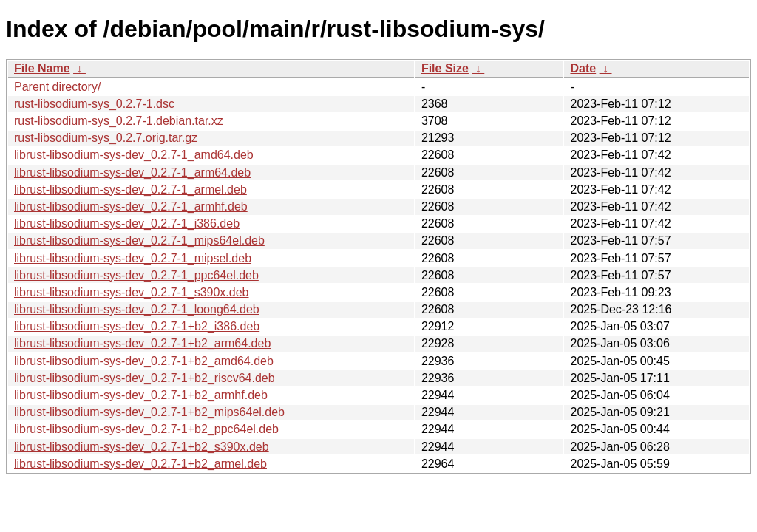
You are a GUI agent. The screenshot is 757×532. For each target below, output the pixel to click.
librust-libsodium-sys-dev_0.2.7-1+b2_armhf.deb (141, 395)
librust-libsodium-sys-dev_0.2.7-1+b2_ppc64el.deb (146, 429)
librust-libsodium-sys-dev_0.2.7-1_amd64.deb (134, 155)
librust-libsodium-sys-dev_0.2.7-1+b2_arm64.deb (142, 343)
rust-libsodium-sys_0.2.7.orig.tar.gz (106, 138)
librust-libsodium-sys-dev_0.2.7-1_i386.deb (127, 224)
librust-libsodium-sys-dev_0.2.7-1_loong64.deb (137, 309)
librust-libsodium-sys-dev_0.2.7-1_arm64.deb (132, 173)
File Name (42, 68)
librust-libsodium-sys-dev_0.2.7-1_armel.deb (130, 190)
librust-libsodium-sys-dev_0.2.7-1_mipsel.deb (133, 258)
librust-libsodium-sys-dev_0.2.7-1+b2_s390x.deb (142, 447)
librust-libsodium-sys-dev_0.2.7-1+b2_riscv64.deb (145, 378)
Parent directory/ (57, 87)
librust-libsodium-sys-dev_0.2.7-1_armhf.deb (131, 207)
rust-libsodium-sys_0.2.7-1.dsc (94, 104)
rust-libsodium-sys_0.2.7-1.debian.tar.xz (119, 121)
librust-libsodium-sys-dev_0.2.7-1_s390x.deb (132, 292)
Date (583, 68)
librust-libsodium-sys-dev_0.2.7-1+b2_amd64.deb (144, 361)
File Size (445, 68)
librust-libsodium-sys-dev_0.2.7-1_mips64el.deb (139, 241)
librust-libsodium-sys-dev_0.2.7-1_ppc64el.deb (136, 275)
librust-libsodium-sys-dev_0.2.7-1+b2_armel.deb (140, 464)
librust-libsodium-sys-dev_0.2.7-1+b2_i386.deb (137, 326)
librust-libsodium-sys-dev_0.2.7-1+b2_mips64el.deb (149, 412)
